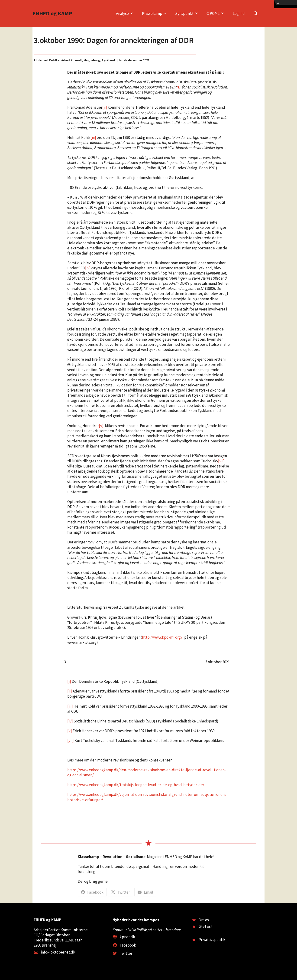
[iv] (88, 268)
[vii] (221, 461)
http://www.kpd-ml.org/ (162, 637)
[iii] (93, 137)
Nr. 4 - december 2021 (134, 60)
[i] (69, 681)
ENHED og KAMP (52, 13)
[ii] (105, 107)
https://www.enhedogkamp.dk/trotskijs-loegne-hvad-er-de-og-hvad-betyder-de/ (136, 785)
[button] (256, 13)
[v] (101, 426)
